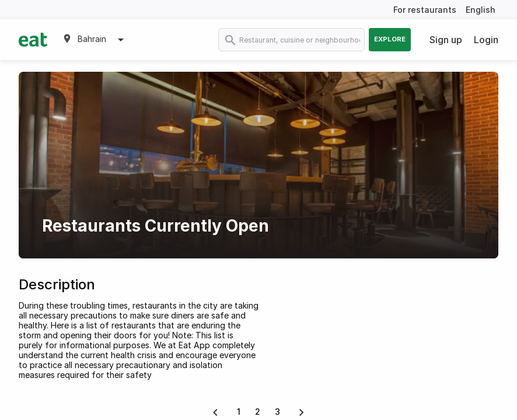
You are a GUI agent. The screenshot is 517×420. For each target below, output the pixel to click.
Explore (390, 39)
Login (486, 40)
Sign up (446, 40)
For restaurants (425, 10)
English (481, 10)
